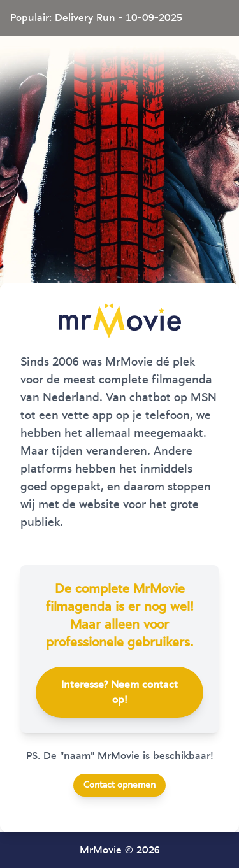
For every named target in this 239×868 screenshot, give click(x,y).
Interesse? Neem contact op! (119, 692)
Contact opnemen (119, 785)
